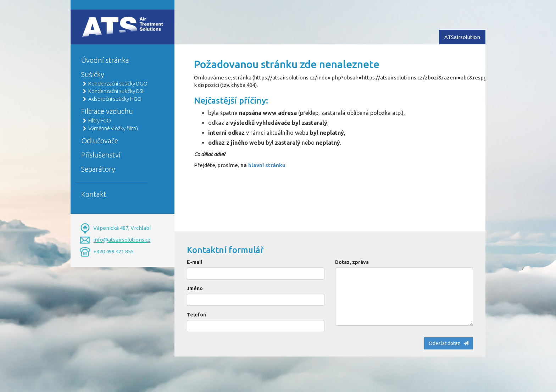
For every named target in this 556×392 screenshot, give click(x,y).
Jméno (195, 288)
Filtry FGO (100, 120)
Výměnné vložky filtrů (113, 128)
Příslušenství (101, 155)
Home (89, 20)
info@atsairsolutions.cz (122, 240)
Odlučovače (100, 141)
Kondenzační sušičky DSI (116, 91)
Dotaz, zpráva (352, 262)
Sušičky (93, 74)
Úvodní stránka (105, 60)
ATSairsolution (462, 37)
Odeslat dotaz (449, 343)
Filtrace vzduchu (107, 111)
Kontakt (94, 194)
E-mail (194, 262)
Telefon (196, 315)
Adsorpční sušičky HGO (115, 99)
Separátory (98, 169)
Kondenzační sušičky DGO (118, 84)
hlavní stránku (267, 165)
